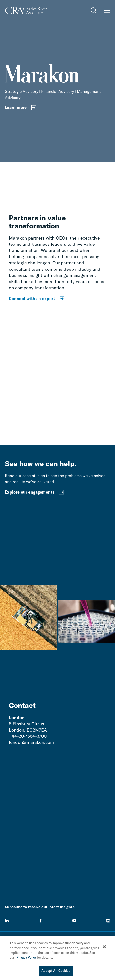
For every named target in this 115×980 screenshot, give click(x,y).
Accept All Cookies (56, 971)
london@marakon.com (31, 742)
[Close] (104, 947)
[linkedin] (7, 921)
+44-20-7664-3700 (28, 736)
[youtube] (74, 921)
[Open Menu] (107, 10)
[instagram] (108, 921)
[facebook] (41, 921)
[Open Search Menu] (94, 10)
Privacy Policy (26, 957)
